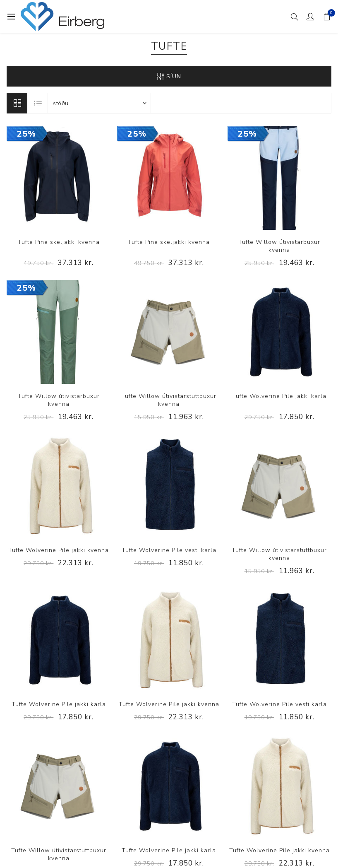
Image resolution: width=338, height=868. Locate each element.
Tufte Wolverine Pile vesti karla (169, 550)
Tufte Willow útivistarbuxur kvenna (279, 246)
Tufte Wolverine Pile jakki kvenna (59, 550)
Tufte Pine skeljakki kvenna (59, 242)
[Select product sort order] (99, 103)
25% (26, 134)
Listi (38, 103)
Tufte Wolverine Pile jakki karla (279, 396)
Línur (17, 103)
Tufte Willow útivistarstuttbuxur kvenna (169, 400)
